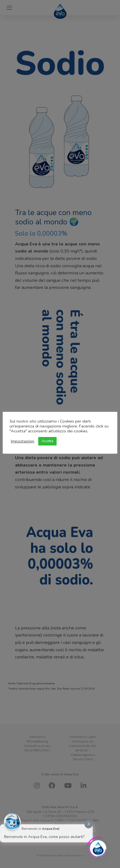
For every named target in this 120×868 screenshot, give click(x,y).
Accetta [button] (47, 441)
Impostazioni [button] (23, 441)
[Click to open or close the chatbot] (98, 847)
